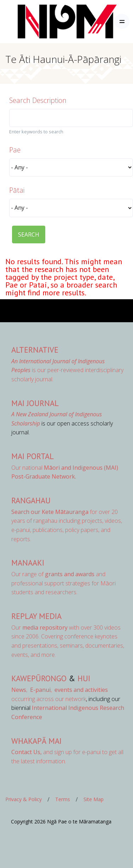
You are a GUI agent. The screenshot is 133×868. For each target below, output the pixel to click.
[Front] (50, 22)
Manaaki (28, 563)
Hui (84, 678)
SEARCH (29, 235)
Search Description (38, 100)
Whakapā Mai (36, 741)
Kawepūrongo (39, 678)
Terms (63, 799)
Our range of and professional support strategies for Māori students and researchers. (63, 583)
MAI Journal (35, 403)
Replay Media (36, 616)
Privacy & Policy (24, 799)
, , (32, 690)
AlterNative (35, 350)
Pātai (17, 190)
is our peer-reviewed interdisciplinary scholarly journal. (67, 370)
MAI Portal (33, 456)
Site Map (94, 799)
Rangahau (31, 500)
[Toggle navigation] (122, 21)
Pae (15, 150)
